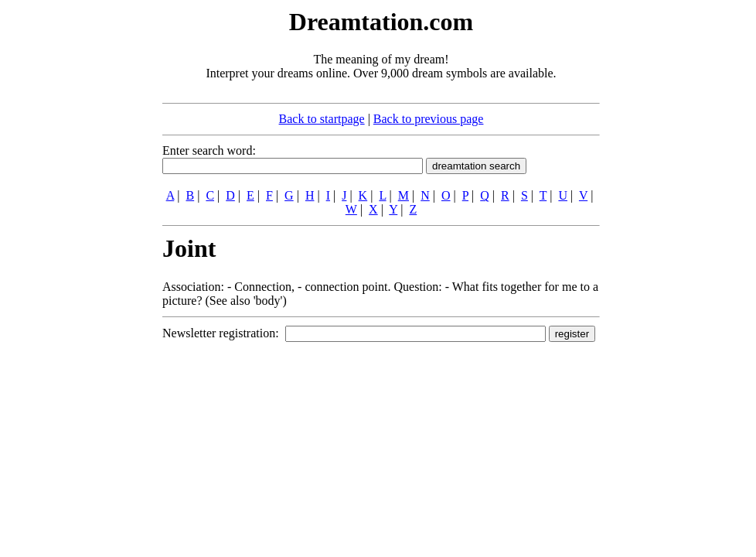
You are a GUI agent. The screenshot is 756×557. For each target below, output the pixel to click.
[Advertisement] (68, 238)
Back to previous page (429, 119)
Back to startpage (322, 119)
